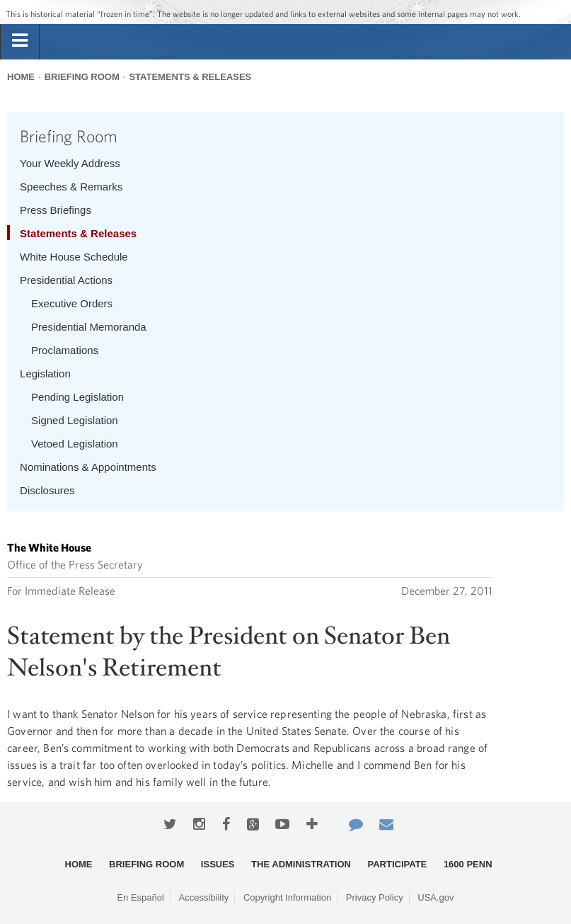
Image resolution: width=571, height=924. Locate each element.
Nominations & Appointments (88, 467)
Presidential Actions (66, 280)
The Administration (301, 864)
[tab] (20, 41)
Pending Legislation (77, 397)
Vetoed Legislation (75, 444)
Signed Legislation (75, 420)
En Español (140, 897)
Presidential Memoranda (89, 327)
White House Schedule (74, 257)
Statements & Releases (190, 77)
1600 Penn (468, 864)
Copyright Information (287, 897)
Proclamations (65, 350)
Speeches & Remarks (71, 187)
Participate (398, 864)
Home (21, 77)
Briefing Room (82, 77)
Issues (218, 864)
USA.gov (436, 897)
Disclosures (47, 490)
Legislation (45, 373)
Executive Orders (72, 303)
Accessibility (204, 897)
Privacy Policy (375, 897)
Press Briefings (56, 210)
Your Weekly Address (70, 163)
